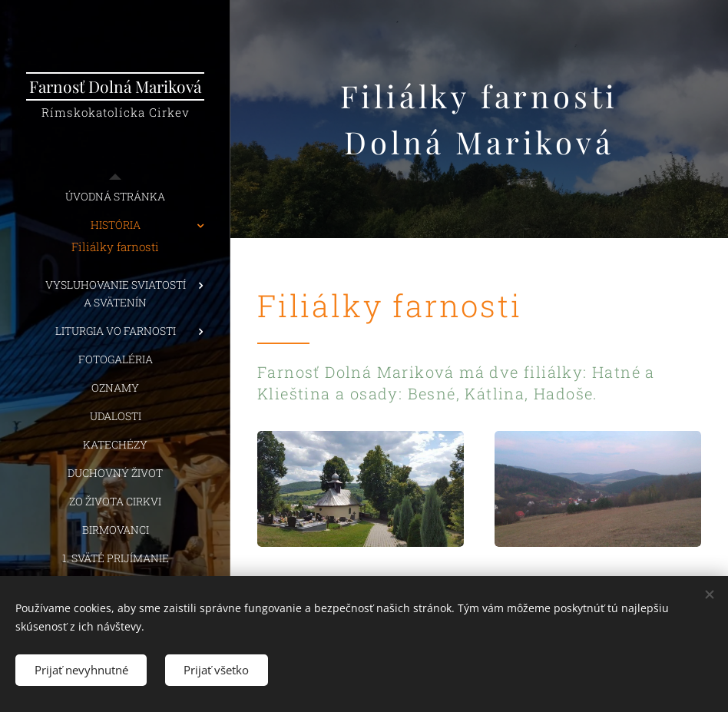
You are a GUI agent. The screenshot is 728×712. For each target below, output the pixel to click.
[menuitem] (115, 196)
